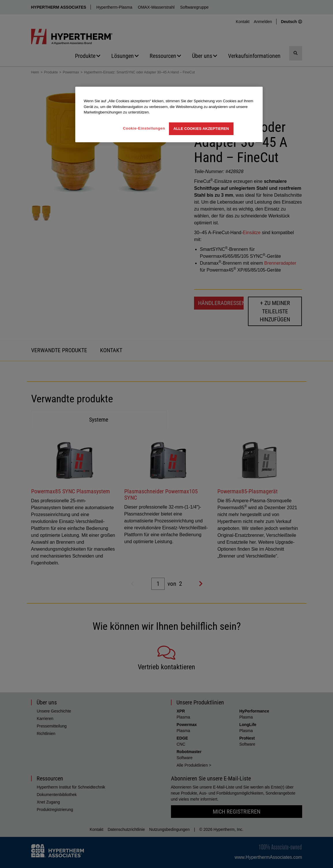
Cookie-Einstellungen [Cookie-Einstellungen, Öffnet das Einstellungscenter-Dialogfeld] (144, 128)
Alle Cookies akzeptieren (201, 129)
